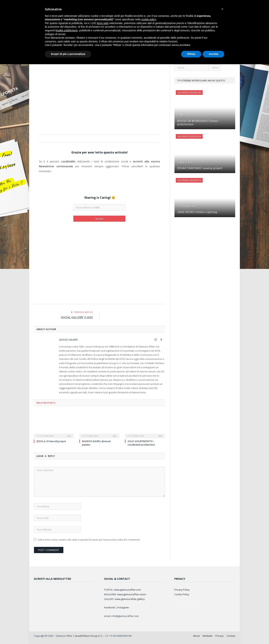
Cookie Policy (182, 594)
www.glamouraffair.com (127, 589)
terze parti (103, 23)
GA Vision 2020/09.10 (189, 180)
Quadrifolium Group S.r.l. (89, 636)
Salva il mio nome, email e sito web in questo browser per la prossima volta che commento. (89, 539)
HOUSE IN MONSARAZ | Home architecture (197, 122)
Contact (231, 636)
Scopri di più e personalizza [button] (68, 54)
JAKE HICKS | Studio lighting (196, 212)
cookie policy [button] (149, 19)
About (196, 636)
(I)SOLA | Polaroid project (51, 441)
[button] (222, 9)
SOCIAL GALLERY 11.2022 (77, 317)
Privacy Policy (182, 589)
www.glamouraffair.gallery (130, 599)
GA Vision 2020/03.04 (189, 136)
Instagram (123, 607)
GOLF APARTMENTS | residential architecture (141, 443)
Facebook (110, 607)
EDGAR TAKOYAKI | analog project (199, 168)
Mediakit (208, 636)
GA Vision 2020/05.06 (189, 92)
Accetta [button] (213, 54)
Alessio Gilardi (68, 339)
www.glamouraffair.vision (132, 594)
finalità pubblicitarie (67, 30)
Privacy (219, 636)
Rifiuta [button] (191, 54)
